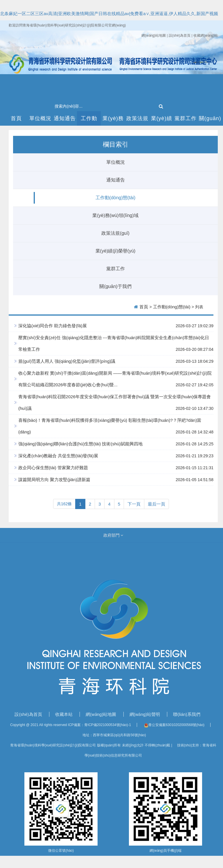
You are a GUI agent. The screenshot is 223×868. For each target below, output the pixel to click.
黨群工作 (186, 118)
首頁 (16, 118)
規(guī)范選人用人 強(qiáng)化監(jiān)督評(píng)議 (67, 361)
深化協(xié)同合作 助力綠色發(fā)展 (53, 326)
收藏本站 (64, 714)
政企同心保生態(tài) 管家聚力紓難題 (53, 468)
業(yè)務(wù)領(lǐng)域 (113, 121)
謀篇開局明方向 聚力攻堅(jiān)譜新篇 (54, 480)
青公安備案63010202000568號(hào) (174, 725)
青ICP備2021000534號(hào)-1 (108, 725)
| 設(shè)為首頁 (179, 35)
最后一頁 (157, 504)
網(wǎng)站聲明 (145, 714)
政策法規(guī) (137, 121)
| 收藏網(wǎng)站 (205, 35)
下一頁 (134, 504)
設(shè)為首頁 (29, 714)
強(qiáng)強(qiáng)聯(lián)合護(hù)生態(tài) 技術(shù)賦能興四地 (80, 444)
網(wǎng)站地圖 (154, 35)
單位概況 (40, 118)
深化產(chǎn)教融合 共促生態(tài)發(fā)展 (58, 456)
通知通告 (65, 118)
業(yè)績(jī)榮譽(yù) (162, 121)
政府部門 (113, 535)
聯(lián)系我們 (187, 714)
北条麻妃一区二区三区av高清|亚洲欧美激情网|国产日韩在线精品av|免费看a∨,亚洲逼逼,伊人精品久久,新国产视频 (109, 14)
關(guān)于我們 (210, 121)
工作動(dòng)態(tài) (89, 121)
